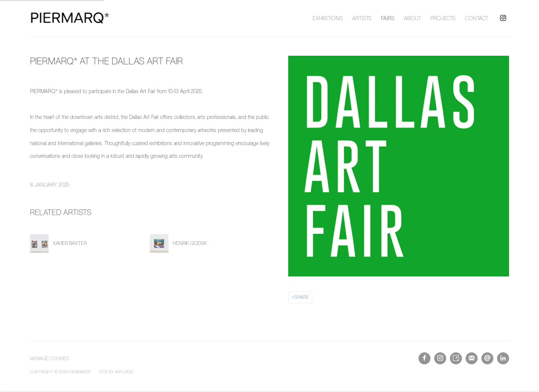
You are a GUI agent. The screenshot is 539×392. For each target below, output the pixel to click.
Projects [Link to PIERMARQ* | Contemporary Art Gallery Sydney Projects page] (443, 18)
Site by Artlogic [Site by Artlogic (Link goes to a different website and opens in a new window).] (117, 372)
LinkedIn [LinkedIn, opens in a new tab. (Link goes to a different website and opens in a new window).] (503, 358)
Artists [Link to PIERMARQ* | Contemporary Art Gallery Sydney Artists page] (362, 18)
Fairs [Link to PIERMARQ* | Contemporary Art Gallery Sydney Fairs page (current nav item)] (388, 18)
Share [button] (302, 297)
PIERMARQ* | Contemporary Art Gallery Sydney (71, 18)
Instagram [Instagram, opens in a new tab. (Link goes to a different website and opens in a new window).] (503, 18)
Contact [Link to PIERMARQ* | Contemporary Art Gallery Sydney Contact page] (476, 18)
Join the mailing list (472, 358)
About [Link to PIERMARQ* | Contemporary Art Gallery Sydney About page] (412, 18)
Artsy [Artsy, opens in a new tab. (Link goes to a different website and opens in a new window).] (456, 358)
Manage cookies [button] (49, 359)
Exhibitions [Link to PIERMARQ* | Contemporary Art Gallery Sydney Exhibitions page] (328, 18)
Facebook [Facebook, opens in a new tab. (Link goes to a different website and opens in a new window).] (424, 358)
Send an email (487, 358)
